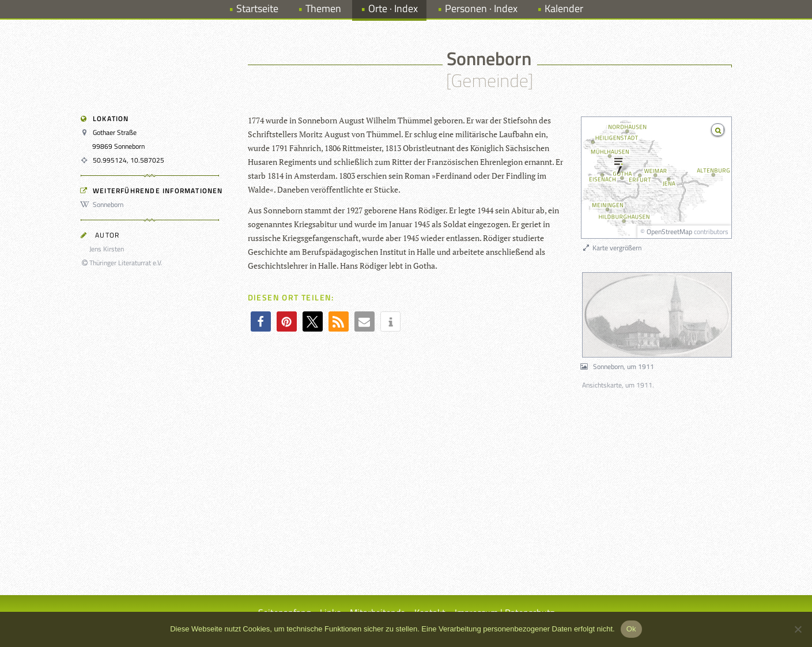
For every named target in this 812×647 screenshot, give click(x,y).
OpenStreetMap (669, 232)
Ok (631, 629)
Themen (323, 8)
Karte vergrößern (612, 248)
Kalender (564, 8)
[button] (261, 321)
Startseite (257, 8)
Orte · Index (393, 8)
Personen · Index (481, 8)
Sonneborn (104, 204)
